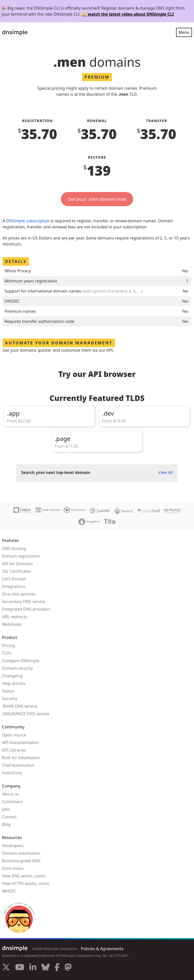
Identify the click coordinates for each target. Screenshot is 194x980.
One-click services (19, 594)
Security (10, 699)
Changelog (12, 676)
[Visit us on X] (6, 968)
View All (165, 472)
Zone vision (13, 868)
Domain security (17, 668)
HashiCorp (12, 773)
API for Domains (17, 564)
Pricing (9, 646)
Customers (12, 802)
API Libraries (14, 750)
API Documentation (21, 743)
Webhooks (12, 624)
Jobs (6, 809)
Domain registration (21, 556)
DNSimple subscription (28, 221)
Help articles (14, 683)
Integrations (14, 586)
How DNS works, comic (24, 876)
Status (8, 691)
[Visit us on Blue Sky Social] (45, 968)
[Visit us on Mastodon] (68, 968)
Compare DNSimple (21, 661)
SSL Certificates (17, 571)
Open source (14, 735)
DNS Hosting (14, 548)
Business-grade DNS (21, 861)
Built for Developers (21, 758)
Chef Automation (18, 765)
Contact (9, 817)
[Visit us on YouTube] (20, 968)
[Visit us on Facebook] (57, 968)
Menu (184, 32)
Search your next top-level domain (56, 472)
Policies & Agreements (102, 949)
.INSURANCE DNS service (26, 714)
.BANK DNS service (20, 706)
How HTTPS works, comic (26, 883)
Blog (6, 824)
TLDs (7, 653)
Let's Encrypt (14, 579)
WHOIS (9, 891)
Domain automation (21, 853)
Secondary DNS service (24, 602)
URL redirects (15, 617)
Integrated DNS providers (26, 609)
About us (10, 794)
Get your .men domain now (97, 199)
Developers (13, 846)
